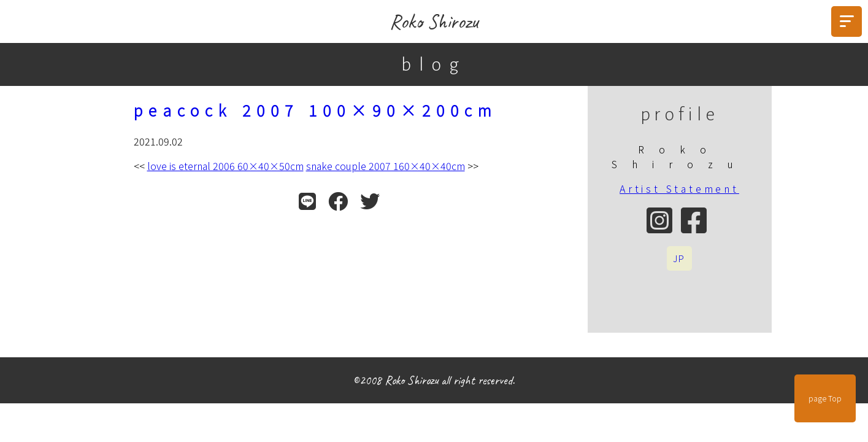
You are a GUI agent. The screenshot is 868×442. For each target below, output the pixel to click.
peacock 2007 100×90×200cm (316, 110)
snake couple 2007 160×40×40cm (386, 166)
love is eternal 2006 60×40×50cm (225, 166)
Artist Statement (679, 188)
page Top (825, 398)
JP (680, 258)
